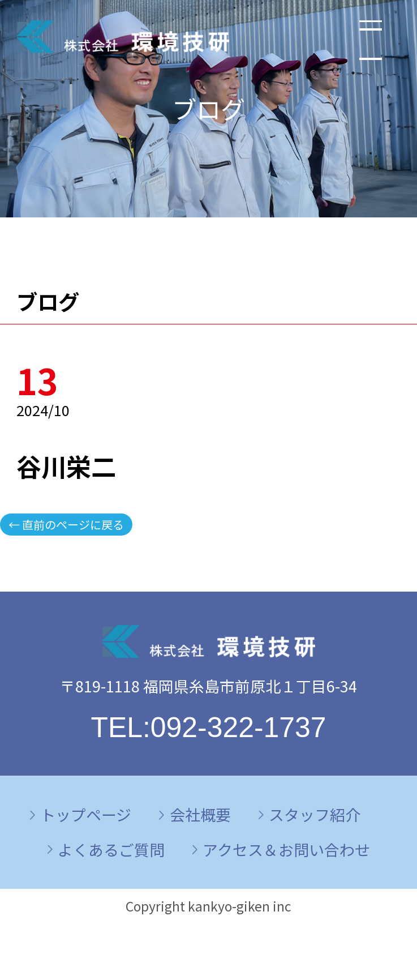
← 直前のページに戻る (66, 525)
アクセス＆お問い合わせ (286, 850)
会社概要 (200, 814)
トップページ (86, 814)
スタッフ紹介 (315, 814)
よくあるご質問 (111, 850)
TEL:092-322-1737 (208, 727)
